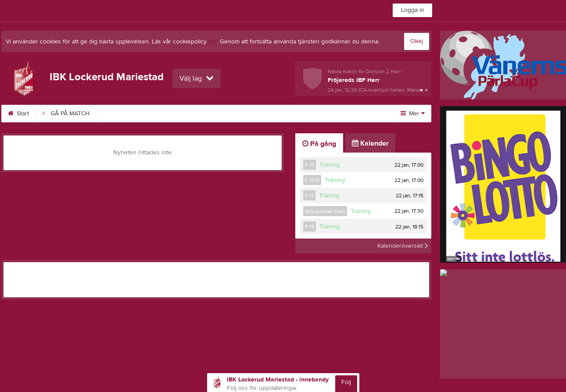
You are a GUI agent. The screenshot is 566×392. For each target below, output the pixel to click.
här (213, 42)
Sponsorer (242, 114)
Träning (330, 165)
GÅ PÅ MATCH (66, 114)
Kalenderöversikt (403, 246)
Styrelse (289, 114)
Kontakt (332, 114)
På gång (319, 144)
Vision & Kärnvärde (179, 114)
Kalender (120, 114)
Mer (413, 114)
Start (18, 114)
